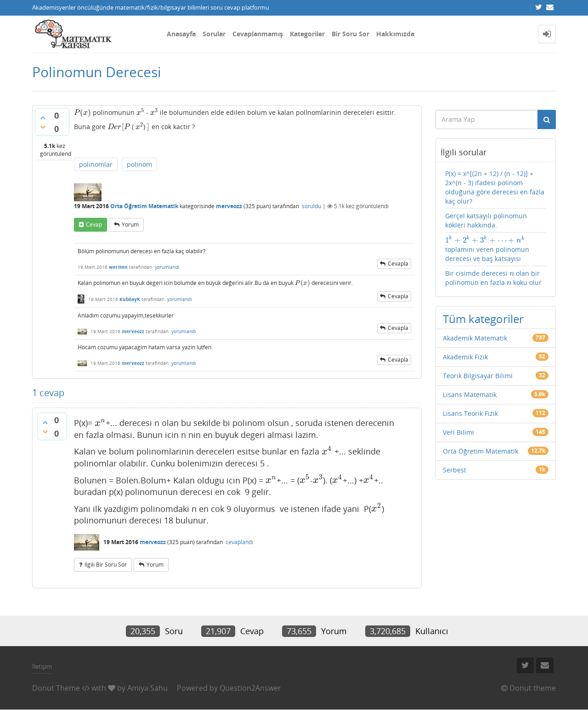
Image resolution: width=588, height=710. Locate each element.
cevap (94, 224)
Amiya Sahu (147, 688)
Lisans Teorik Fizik (470, 413)
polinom (139, 164)
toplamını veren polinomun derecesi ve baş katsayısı (487, 249)
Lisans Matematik (470, 395)
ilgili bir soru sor (106, 565)
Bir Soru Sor (351, 34)
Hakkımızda (395, 34)
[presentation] (82, 112)
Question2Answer (250, 688)
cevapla (398, 264)
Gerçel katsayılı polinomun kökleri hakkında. (486, 220)
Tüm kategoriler (483, 319)
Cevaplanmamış (258, 34)
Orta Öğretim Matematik (144, 206)
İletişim (42, 666)
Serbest (455, 470)
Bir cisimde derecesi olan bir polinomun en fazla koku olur (494, 278)
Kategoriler (307, 34)
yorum (130, 224)
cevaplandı (239, 542)
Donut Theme (56, 688)
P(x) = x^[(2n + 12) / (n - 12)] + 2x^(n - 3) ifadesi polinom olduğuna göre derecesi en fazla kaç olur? (495, 187)
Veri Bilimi (458, 432)
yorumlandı (167, 267)
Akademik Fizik (465, 357)
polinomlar (96, 164)
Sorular (214, 34)
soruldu (311, 206)
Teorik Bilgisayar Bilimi (478, 376)
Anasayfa (181, 34)
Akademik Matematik (475, 338)
